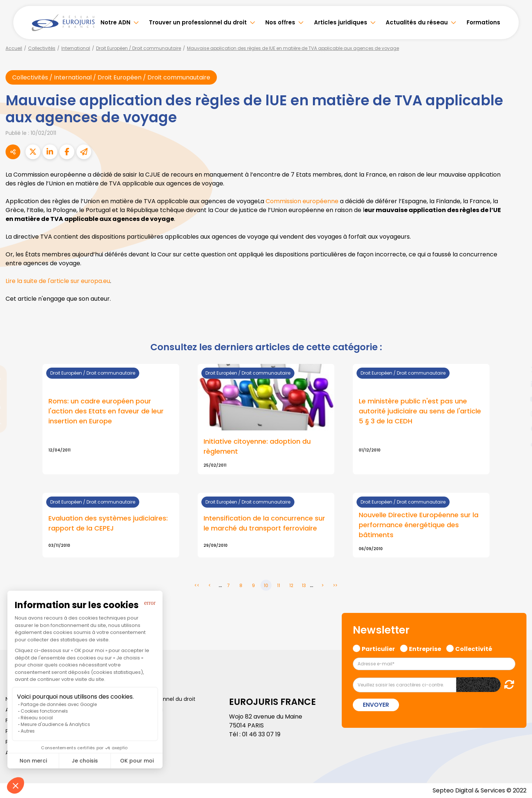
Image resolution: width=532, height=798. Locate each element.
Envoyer (376, 705)
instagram (517, 414)
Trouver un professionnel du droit (198, 22)
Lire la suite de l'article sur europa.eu (58, 281)
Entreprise (425, 648)
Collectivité (474, 648)
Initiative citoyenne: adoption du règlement (257, 446)
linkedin (517, 384)
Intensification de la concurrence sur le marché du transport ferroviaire (264, 523)
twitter (517, 369)
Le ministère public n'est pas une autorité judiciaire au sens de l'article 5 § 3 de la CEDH (420, 411)
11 (279, 585)
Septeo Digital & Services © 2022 (480, 790)
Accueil (14, 48)
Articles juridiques (341, 22)
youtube (517, 399)
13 (304, 585)
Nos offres (280, 22)
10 (266, 585)
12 (291, 585)
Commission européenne (302, 201)
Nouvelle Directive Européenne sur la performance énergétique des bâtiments (419, 525)
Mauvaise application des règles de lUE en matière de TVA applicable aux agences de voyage (293, 48)
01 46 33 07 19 (261, 734)
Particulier (378, 648)
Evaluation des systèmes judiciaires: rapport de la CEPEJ (108, 523)
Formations (483, 22)
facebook (517, 355)
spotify (517, 429)
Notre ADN (115, 22)
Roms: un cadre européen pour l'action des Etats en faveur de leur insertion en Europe (106, 411)
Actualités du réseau (417, 22)
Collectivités (42, 48)
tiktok (517, 443)
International (76, 48)
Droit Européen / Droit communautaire (139, 48)
